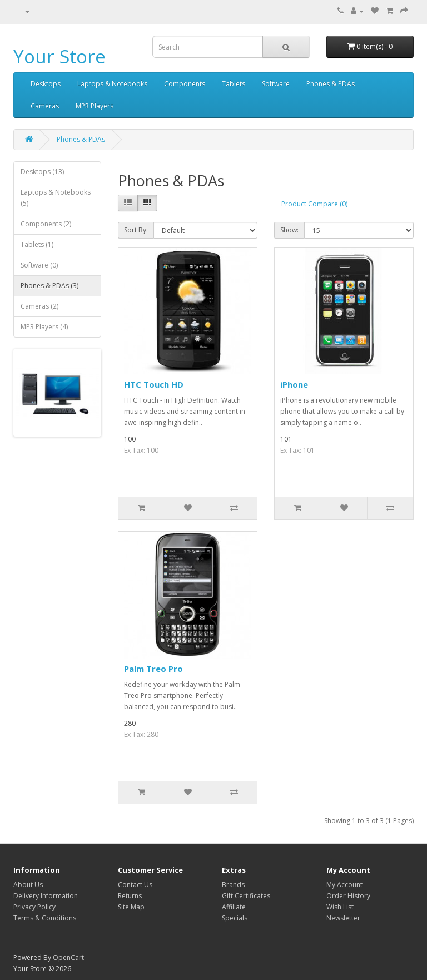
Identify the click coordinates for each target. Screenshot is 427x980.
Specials (235, 918)
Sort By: (136, 230)
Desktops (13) (42, 172)
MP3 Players (95, 106)
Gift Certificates (246, 896)
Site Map (131, 907)
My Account (344, 885)
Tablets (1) (37, 244)
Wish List (340, 907)
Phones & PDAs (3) (49, 286)
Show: (289, 230)
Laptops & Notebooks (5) (56, 198)
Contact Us (135, 885)
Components (185, 84)
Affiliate (234, 907)
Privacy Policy (34, 907)
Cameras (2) (39, 306)
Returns (130, 896)
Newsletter (343, 918)
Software (276, 84)
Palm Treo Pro (153, 669)
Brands (233, 885)
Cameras (45, 106)
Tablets (234, 84)
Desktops (46, 84)
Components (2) (46, 224)
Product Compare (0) (314, 204)
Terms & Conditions (45, 918)
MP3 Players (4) (44, 327)
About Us (28, 885)
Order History (348, 896)
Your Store (59, 56)
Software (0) (39, 265)
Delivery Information (46, 896)
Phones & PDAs (331, 84)
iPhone (294, 384)
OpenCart (68, 957)
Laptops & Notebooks (112, 84)
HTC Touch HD (154, 384)
